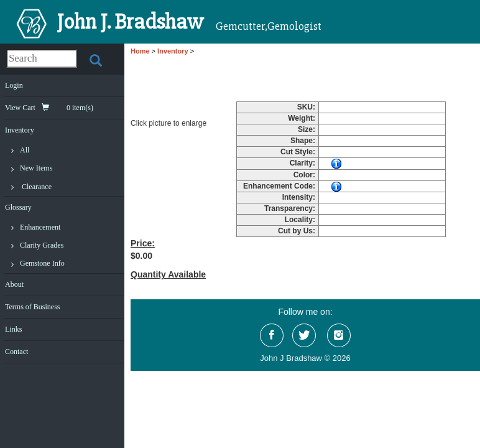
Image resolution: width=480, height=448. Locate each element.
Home (140, 51)
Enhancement (40, 227)
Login (14, 85)
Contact (16, 352)
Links (13, 329)
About (14, 284)
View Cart (49, 108)
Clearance (37, 187)
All (25, 150)
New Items (36, 168)
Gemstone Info (42, 263)
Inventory (20, 130)
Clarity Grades (42, 245)
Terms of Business (33, 307)
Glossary (18, 207)
